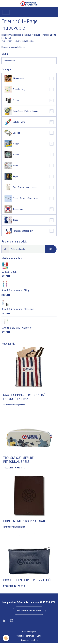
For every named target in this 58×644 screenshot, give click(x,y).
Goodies (29, 133)
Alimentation (29, 78)
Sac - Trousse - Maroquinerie (29, 187)
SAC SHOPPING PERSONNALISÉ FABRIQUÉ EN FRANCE (24, 397)
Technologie (29, 209)
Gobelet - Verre (29, 122)
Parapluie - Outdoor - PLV (29, 231)
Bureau (29, 100)
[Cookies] (6, 638)
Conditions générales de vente (29, 636)
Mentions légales (29, 632)
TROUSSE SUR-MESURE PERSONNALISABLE (18, 460)
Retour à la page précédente (13, 47)
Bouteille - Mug (29, 89)
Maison (29, 144)
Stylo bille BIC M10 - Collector (17, 328)
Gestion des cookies (29, 640)
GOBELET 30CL (9, 272)
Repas (29, 176)
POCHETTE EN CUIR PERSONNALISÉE (28, 580)
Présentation (10, 61)
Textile (29, 220)
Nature (29, 166)
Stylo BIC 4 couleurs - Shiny (15, 290)
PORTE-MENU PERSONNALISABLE (26, 521)
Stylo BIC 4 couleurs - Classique (18, 309)
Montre (29, 155)
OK (51, 249)
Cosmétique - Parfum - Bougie (29, 111)
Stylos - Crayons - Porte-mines (29, 198)
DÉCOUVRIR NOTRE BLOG (29, 611)
